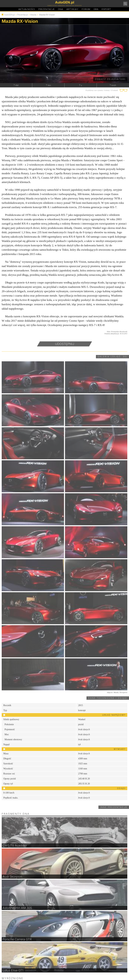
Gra (96, 9)
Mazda (33, 15)
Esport (106, 9)
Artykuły (72, 9)
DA (60, 9)
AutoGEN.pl (9, 15)
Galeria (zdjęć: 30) (112, 357)
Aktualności (27, 9)
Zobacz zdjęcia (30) (110, 79)
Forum (86, 9)
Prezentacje (46, 9)
